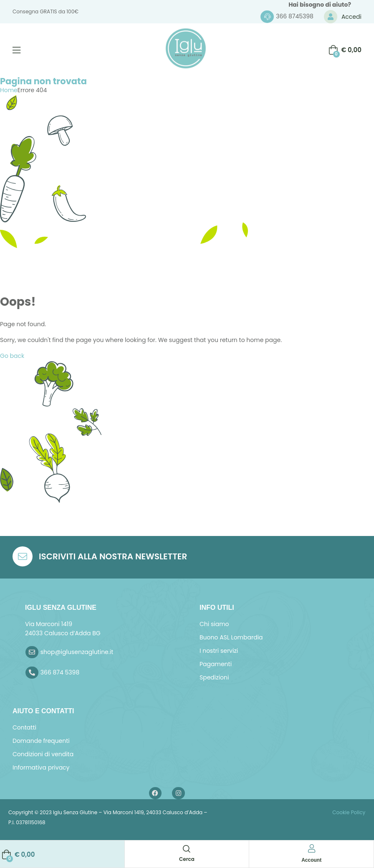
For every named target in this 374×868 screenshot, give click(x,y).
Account (311, 860)
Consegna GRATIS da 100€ (45, 11)
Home (9, 90)
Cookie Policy (348, 812)
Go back (12, 356)
